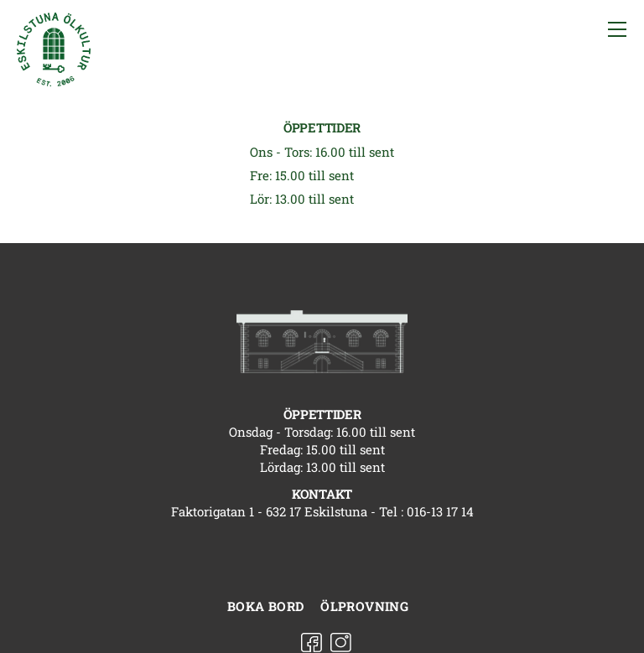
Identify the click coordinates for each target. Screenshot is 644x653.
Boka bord (265, 606)
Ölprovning (364, 606)
